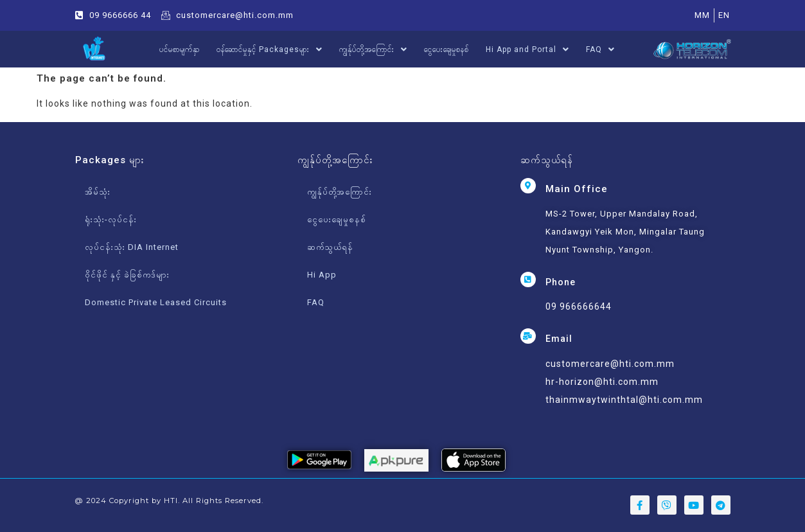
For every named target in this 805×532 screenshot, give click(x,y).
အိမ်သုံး (98, 192)
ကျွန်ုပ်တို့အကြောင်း (373, 49)
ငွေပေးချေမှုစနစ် (447, 49)
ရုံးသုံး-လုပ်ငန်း (111, 219)
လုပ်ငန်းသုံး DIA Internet (132, 247)
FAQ (600, 49)
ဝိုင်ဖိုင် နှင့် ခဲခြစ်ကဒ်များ (127, 275)
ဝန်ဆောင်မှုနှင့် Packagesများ (270, 49)
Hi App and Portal (527, 49)
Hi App (322, 275)
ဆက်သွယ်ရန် (330, 247)
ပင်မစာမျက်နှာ (180, 49)
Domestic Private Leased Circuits (156, 302)
